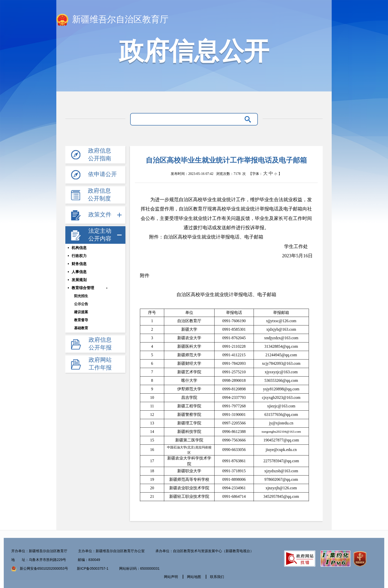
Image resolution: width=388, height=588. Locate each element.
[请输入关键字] (188, 119)
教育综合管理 (83, 288)
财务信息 (79, 264)
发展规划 (79, 280)
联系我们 (217, 577)
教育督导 (81, 320)
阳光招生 (81, 296)
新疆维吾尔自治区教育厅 (112, 20)
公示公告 (81, 304)
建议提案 (81, 312)
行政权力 (79, 256)
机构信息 (79, 248)
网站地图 (194, 577)
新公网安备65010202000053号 (44, 568)
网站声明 (171, 577)
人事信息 (79, 272)
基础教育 (81, 328)
